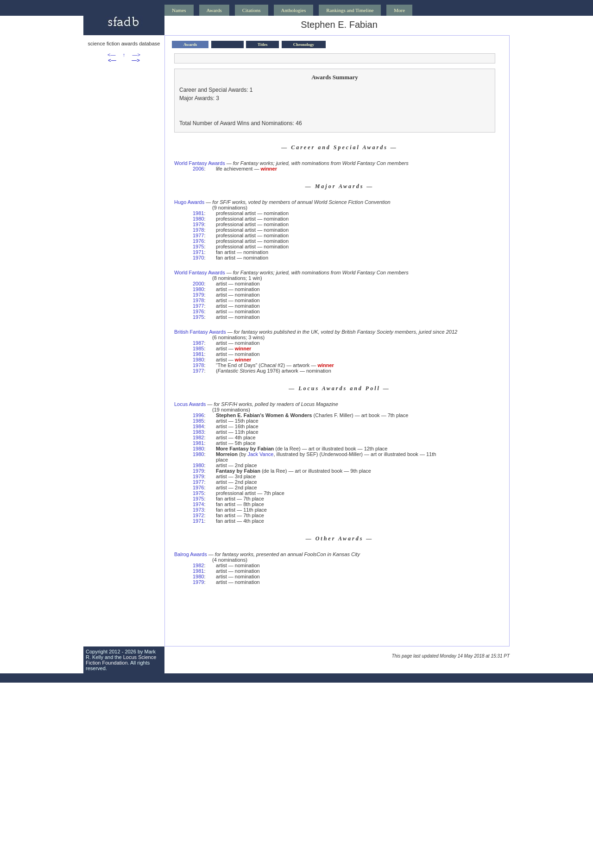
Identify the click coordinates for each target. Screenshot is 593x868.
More (399, 10)
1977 (198, 235)
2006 (198, 169)
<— (111, 55)
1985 (198, 348)
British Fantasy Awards (200, 332)
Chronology (304, 44)
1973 (198, 510)
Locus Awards (190, 404)
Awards (214, 10)
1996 (198, 415)
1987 (198, 343)
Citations (252, 10)
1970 (198, 258)
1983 (198, 432)
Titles (262, 44)
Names (179, 10)
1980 (198, 219)
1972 (198, 515)
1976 (198, 241)
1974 (198, 504)
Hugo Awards (189, 202)
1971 (198, 252)
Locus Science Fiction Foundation (121, 660)
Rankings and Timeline (350, 10)
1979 (198, 224)
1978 (198, 230)
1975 (198, 247)
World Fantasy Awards (200, 163)
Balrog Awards (191, 554)
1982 (198, 437)
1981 (198, 213)
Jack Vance (260, 454)
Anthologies (294, 10)
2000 (198, 284)
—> (136, 55)
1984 (198, 426)
